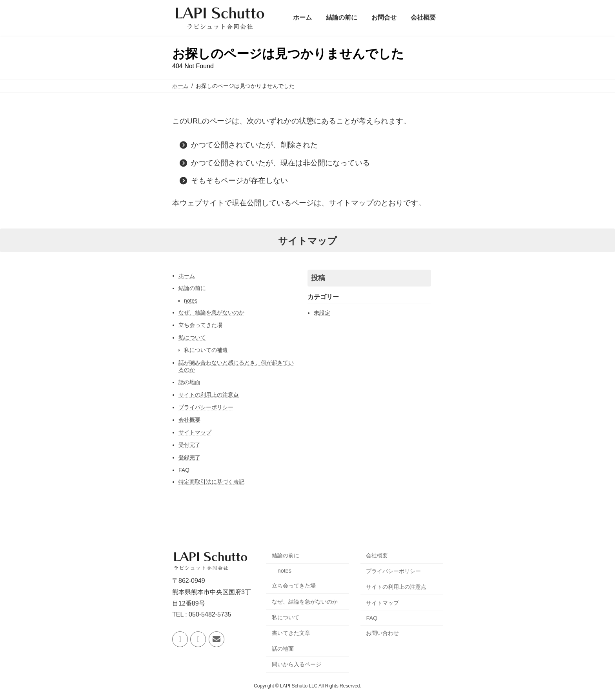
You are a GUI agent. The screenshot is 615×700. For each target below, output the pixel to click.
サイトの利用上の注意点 (209, 395)
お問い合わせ (382, 633)
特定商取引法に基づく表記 (211, 482)
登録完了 (189, 457)
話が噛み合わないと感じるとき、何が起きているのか (236, 366)
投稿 (318, 278)
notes (191, 301)
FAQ (184, 470)
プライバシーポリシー (206, 407)
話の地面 (189, 382)
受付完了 (189, 445)
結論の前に (192, 288)
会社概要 (189, 420)
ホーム (187, 276)
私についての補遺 (206, 350)
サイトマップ (195, 432)
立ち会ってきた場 (200, 325)
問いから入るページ (297, 664)
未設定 (322, 313)
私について (192, 337)
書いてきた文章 (291, 633)
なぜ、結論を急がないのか (211, 312)
